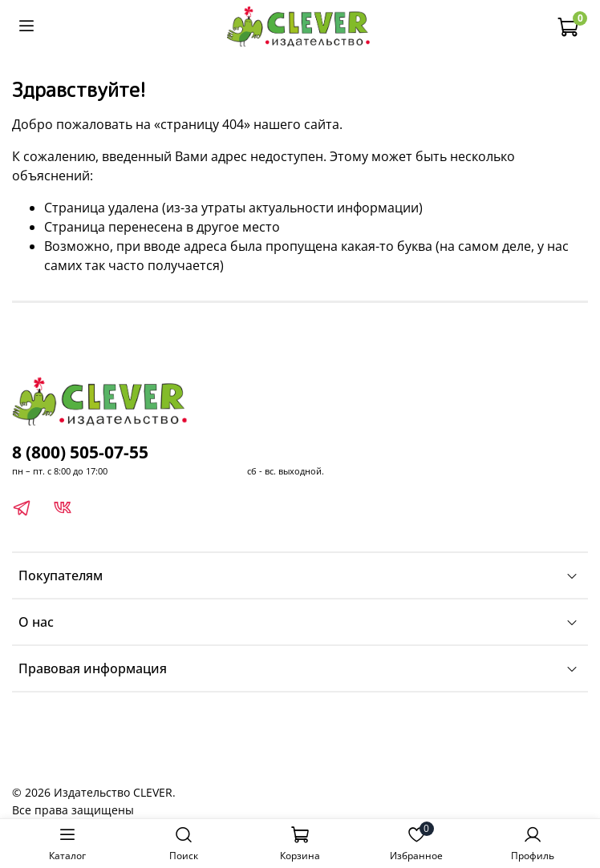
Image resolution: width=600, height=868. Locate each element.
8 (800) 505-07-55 (80, 452)
